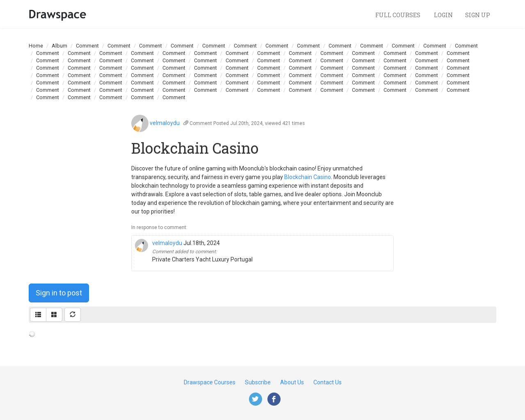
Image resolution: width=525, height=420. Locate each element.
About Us (292, 382)
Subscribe (258, 382)
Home (36, 46)
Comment (87, 46)
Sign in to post (59, 293)
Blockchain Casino (308, 177)
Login (443, 15)
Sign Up (478, 15)
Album (59, 46)
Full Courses (398, 15)
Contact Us (328, 382)
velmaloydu (165, 123)
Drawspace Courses (210, 382)
